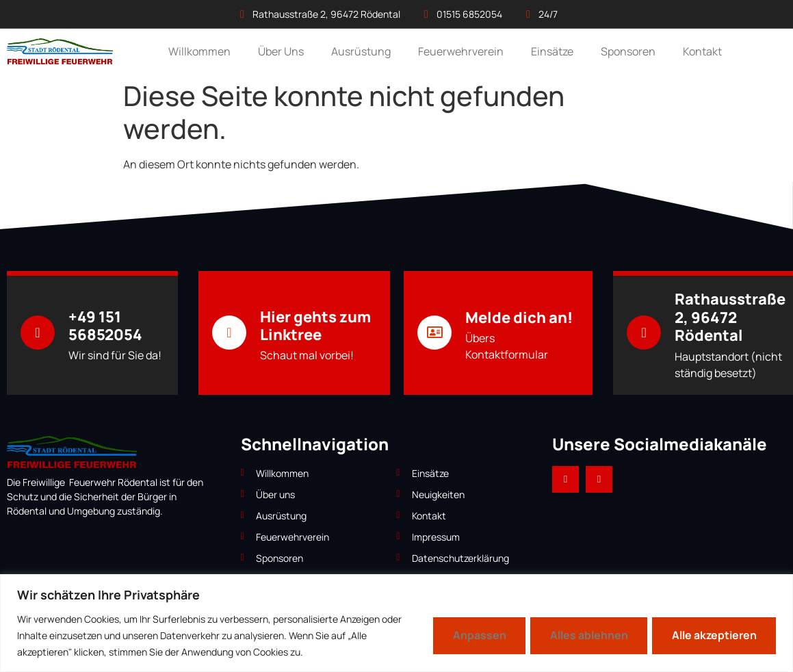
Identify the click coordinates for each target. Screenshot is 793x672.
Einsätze (552, 51)
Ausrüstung (361, 51)
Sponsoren (628, 51)
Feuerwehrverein (461, 51)
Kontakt (702, 51)
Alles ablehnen (584, 636)
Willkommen (199, 51)
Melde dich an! (519, 318)
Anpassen (472, 636)
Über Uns (281, 51)
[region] (396, 623)
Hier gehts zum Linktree (315, 326)
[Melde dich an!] (434, 333)
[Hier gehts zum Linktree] (229, 333)
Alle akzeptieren (713, 636)
